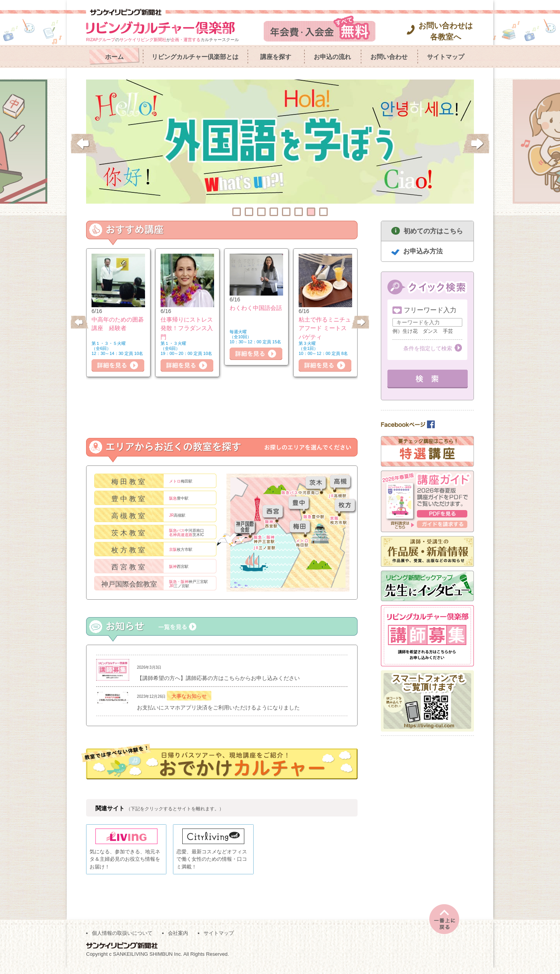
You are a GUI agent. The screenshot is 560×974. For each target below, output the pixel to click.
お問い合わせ (389, 57)
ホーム (114, 57)
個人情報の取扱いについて (122, 940)
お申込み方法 (423, 251)
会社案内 (178, 940)
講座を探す (276, 57)
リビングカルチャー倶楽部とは (195, 57)
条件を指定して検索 (428, 348)
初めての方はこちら (433, 231)
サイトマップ (446, 57)
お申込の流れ (332, 57)
